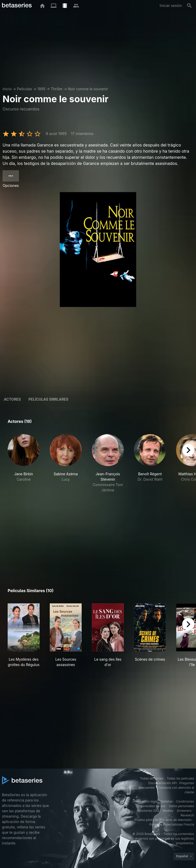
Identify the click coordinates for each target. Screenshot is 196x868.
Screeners (184, 811)
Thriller (57, 89)
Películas (24, 89)
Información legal (145, 801)
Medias (168, 811)
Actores (12, 399)
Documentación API (163, 783)
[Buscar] (189, 6)
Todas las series (151, 778)
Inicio (7, 89)
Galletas (167, 801)
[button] (24, 463)
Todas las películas (180, 778)
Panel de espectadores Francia (172, 824)
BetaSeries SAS (148, 811)
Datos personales (182, 806)
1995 (41, 89)
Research (187, 815)
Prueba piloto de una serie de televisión (163, 820)
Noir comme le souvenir (88, 89)
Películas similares (48, 399)
